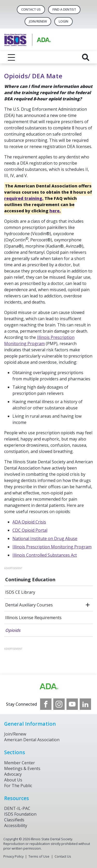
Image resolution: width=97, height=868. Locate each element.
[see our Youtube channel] (72, 704)
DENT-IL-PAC (17, 808)
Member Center (20, 763)
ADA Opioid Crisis (29, 522)
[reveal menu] (11, 57)
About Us (13, 780)
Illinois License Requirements (33, 618)
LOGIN (64, 21)
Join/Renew (38, 21)
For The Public (18, 786)
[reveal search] (86, 57)
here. (55, 211)
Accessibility (16, 825)
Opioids (13, 630)
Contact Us (31, 9)
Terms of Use (39, 856)
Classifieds (14, 820)
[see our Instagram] (59, 704)
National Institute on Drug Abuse (45, 538)
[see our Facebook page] (46, 704)
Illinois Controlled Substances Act (45, 555)
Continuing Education (30, 579)
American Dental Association (32, 740)
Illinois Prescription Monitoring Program (52, 547)
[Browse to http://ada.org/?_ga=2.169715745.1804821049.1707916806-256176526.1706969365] (49, 687)
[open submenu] (88, 605)
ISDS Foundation (20, 814)
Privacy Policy (13, 856)
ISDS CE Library (20, 592)
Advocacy (13, 774)
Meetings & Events (22, 768)
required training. (24, 198)
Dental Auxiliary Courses (29, 605)
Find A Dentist (64, 9)
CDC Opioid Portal (30, 530)
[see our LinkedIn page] (85, 704)
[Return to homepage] (48, 40)
